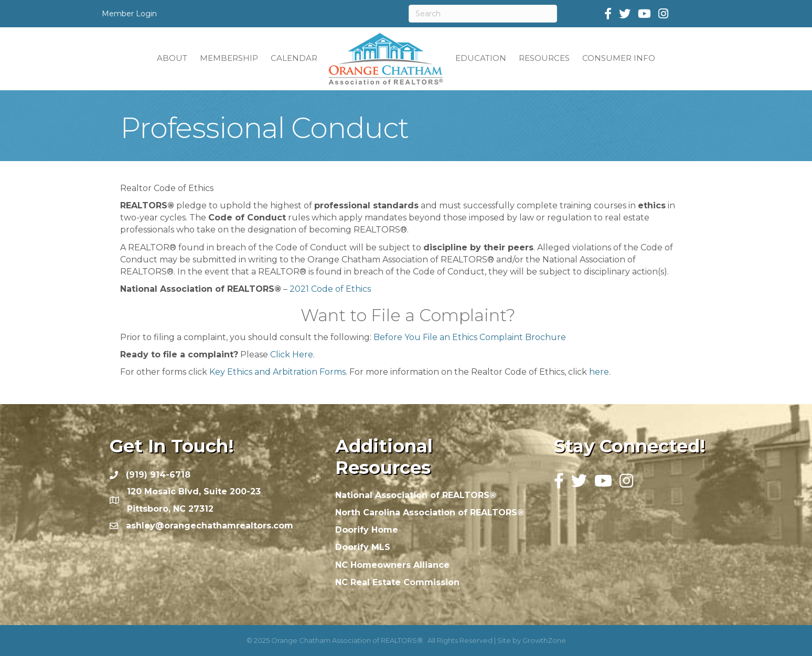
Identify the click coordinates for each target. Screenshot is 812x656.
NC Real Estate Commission (397, 582)
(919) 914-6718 (158, 475)
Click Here (292, 355)
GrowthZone (544, 640)
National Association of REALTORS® (416, 495)
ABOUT (172, 58)
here (599, 372)
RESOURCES (544, 58)
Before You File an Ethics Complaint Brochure (470, 337)
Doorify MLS (363, 547)
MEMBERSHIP (229, 58)
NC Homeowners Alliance (392, 565)
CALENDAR (294, 58)
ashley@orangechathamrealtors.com (210, 526)
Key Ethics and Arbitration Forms (277, 372)
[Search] (483, 14)
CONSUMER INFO (619, 58)
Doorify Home (367, 530)
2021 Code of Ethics (330, 289)
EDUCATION (481, 58)
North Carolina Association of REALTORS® (430, 512)
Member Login (129, 14)
